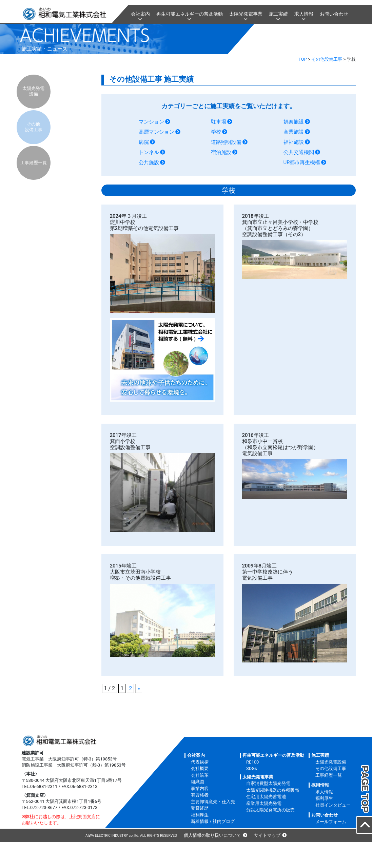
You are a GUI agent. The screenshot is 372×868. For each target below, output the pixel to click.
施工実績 (278, 14)
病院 (144, 142)
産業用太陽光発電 (264, 803)
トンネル (149, 152)
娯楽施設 (294, 122)
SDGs (252, 768)
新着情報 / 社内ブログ (213, 821)
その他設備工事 (327, 59)
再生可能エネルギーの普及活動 (190, 14)
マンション (151, 122)
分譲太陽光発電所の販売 (270, 810)
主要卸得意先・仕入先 (213, 802)
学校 (216, 132)
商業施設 (294, 132)
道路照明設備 (226, 142)
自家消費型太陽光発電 (268, 783)
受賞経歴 (200, 808)
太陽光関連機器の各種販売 (273, 790)
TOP (303, 59)
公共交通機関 (299, 152)
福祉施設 (294, 142)
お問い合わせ (334, 14)
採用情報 (320, 785)
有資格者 (200, 795)
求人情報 (304, 14)
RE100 (252, 762)
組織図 (198, 782)
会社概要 (200, 768)
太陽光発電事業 (246, 14)
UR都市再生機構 (302, 162)
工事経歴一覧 (34, 163)
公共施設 (149, 162)
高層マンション (156, 132)
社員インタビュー (333, 805)
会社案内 (140, 14)
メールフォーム (331, 822)
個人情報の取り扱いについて (212, 835)
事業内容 (200, 788)
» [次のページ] (139, 688)
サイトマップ (267, 835)
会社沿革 (200, 775)
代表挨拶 (200, 762)
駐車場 (219, 122)
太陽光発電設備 (33, 91)
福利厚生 (200, 815)
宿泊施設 (221, 152)
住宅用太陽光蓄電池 (266, 797)
